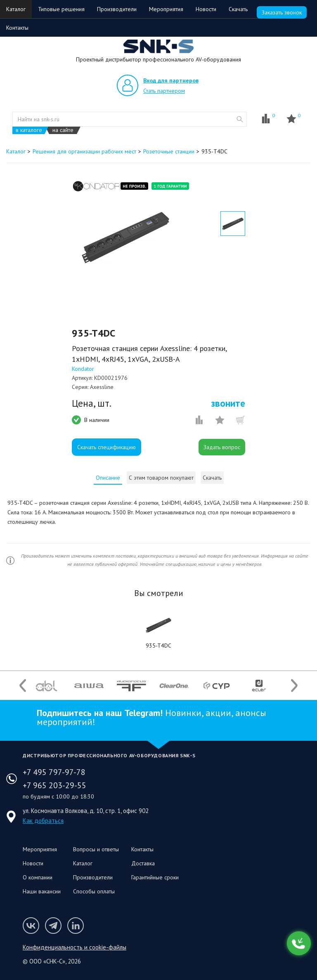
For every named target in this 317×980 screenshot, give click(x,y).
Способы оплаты (94, 891)
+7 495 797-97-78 (54, 772)
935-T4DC (158, 645)
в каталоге (29, 130)
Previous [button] (23, 686)
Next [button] (294, 686)
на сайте (63, 130)
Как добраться (43, 821)
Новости (206, 9)
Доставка (143, 863)
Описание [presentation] (108, 478)
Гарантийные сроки (155, 877)
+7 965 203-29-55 (54, 785)
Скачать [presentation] (212, 478)
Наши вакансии (42, 891)
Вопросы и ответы (96, 849)
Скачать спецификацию (106, 447)
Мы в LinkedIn (76, 926)
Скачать (238, 9)
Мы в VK (31, 926)
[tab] (108, 478)
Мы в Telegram (53, 926)
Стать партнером (164, 91)
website (240, 119)
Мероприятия (166, 9)
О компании (38, 877)
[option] (125, 238)
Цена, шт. (92, 403)
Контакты (17, 28)
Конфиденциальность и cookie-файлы (75, 947)
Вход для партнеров (171, 80)
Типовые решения (61, 9)
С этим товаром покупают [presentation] (161, 478)
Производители (117, 9)
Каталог (16, 9)
